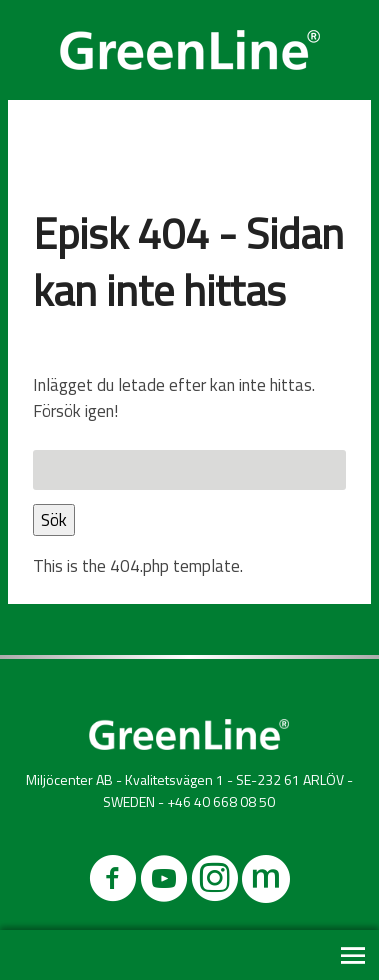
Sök (54, 520)
